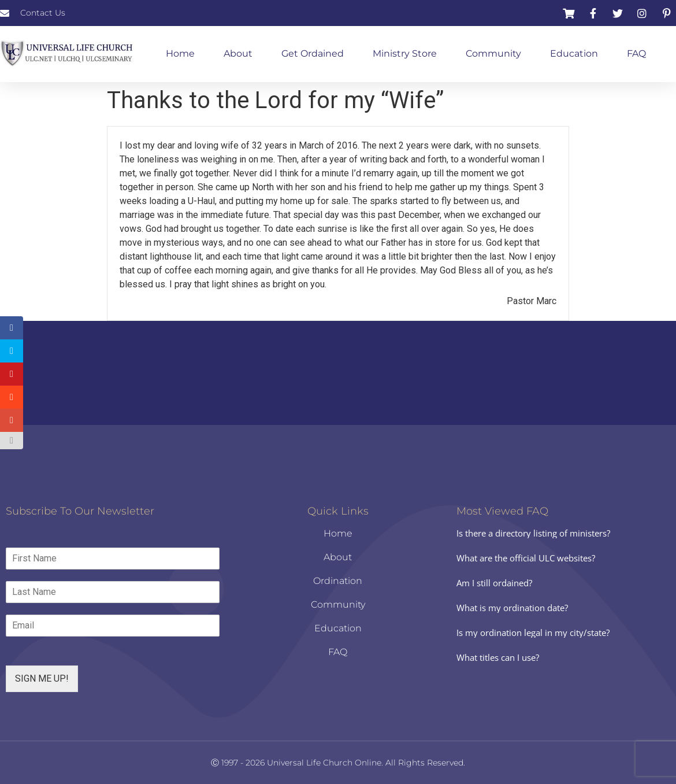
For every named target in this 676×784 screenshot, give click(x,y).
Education (574, 53)
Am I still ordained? (494, 583)
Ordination (338, 581)
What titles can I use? (498, 657)
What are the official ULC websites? (526, 558)
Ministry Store (405, 53)
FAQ (636, 53)
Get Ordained (313, 53)
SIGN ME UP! (42, 678)
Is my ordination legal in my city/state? (533, 633)
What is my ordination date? (512, 608)
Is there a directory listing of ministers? (533, 533)
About (238, 53)
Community (493, 53)
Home (180, 53)
